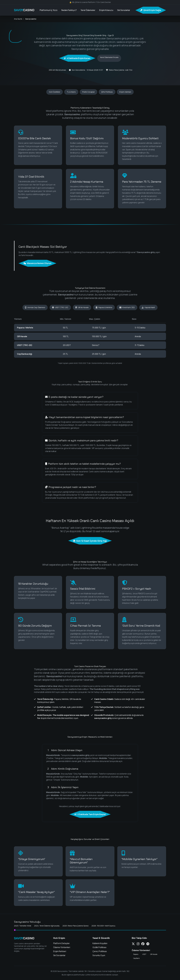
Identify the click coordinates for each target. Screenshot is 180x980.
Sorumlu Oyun (99, 955)
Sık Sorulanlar (124, 10)
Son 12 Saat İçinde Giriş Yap (90, 541)
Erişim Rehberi (60, 951)
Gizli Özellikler (55, 92)
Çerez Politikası (100, 951)
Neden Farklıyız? (69, 10)
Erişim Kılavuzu (106, 10)
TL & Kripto (71, 92)
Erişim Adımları (125, 92)
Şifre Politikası (107, 92)
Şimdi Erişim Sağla (151, 10)
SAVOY (24, 10)
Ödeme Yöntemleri (62, 947)
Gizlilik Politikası (99, 947)
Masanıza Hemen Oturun (37, 263)
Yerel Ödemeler (88, 10)
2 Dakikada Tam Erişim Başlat (90, 814)
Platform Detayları (61, 943)
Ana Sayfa (18, 19)
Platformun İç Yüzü (48, 10)
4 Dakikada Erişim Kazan (77, 58)
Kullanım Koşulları (100, 943)
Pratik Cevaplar (88, 92)
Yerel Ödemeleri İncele (109, 57)
